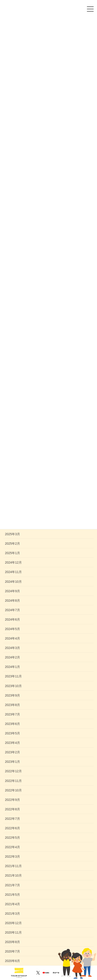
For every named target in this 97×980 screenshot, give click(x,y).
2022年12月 (13, 771)
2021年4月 (12, 904)
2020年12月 (13, 923)
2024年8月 (12, 601)
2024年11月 (13, 572)
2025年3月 (12, 534)
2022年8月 (12, 809)
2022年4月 (12, 847)
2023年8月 (12, 705)
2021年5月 (12, 895)
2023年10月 (13, 686)
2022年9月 (12, 800)
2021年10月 (13, 875)
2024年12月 (13, 562)
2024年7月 (12, 610)
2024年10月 (13, 582)
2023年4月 (12, 743)
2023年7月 (12, 714)
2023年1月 (12, 762)
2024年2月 (12, 657)
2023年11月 (13, 676)
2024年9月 (12, 591)
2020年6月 (12, 961)
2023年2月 (12, 752)
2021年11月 (13, 866)
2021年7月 (12, 885)
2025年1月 (12, 553)
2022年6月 (12, 828)
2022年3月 (12, 857)
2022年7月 (12, 819)
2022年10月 (13, 790)
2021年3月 (12, 914)
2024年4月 (12, 638)
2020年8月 (12, 942)
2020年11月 (13, 932)
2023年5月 (12, 733)
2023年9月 (12, 695)
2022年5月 (12, 838)
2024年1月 (12, 667)
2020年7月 (12, 951)
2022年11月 (13, 781)
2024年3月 (12, 648)
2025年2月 (12, 544)
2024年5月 (12, 629)
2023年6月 (12, 724)
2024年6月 (12, 619)
